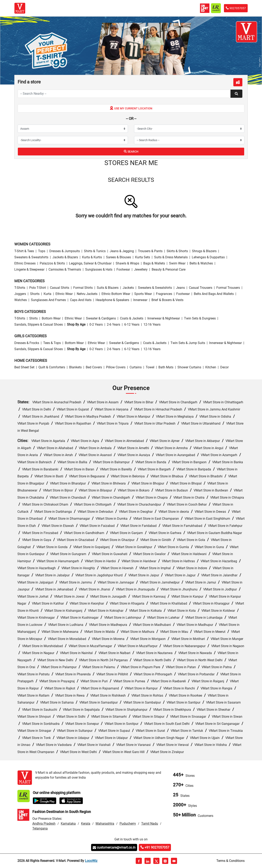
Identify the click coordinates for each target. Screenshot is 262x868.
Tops (42, 251)
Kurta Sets (143, 257)
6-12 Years (132, 324)
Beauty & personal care (169, 269)
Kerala (86, 824)
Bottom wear (51, 318)
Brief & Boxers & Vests (167, 300)
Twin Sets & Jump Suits (188, 343)
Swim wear (177, 263)
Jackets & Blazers (65, 257)
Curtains (136, 367)
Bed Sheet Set (24, 367)
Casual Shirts (60, 288)
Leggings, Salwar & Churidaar (90, 263)
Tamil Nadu (150, 824)
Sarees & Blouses (119, 257)
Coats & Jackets (132, 318)
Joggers (20, 294)
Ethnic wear (64, 294)
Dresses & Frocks (27, 343)
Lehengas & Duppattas (208, 257)
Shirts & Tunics (95, 251)
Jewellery (141, 269)
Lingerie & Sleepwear (29, 269)
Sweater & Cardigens (101, 318)
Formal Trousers (228, 288)
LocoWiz (91, 861)
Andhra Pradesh (44, 824)
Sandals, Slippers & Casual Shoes (39, 324)
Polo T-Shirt (38, 288)
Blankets (75, 367)
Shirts (33, 318)
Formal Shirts (83, 288)
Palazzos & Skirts (52, 263)
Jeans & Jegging (122, 251)
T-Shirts (20, 288)
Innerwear (140, 300)
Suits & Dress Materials (171, 257)
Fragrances (164, 294)
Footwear (123, 269)
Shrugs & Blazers (204, 251)
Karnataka (68, 824)
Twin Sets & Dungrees (200, 318)
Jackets (128, 288)
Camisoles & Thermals (65, 269)
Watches (21, 300)
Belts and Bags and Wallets (214, 294)
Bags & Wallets (154, 263)
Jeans (180, 288)
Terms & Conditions (230, 861)
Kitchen (211, 367)
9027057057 (236, 8)
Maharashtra (105, 824)
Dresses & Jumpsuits (65, 251)
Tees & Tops (52, 343)
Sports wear (143, 294)
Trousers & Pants (150, 251)
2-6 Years (113, 324)
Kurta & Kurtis (92, 257)
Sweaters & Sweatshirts (31, 257)
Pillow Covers (116, 367)
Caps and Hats (81, 300)
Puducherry (128, 824)
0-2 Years (96, 324)
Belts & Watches (201, 263)
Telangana (40, 828)
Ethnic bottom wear (116, 294)
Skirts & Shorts (177, 251)
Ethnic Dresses (25, 263)
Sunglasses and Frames (48, 300)
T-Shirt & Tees (24, 251)
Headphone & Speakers (112, 300)
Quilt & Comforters (52, 367)
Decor (224, 367)
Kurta (47, 294)
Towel (150, 367)
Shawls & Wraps (127, 263)
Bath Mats (166, 367)
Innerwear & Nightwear (164, 318)
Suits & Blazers (108, 288)
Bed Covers (94, 367)
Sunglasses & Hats (99, 269)
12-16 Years (152, 324)
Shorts (35, 294)
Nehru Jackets (87, 294)
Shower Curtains (189, 367)
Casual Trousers (201, 288)
